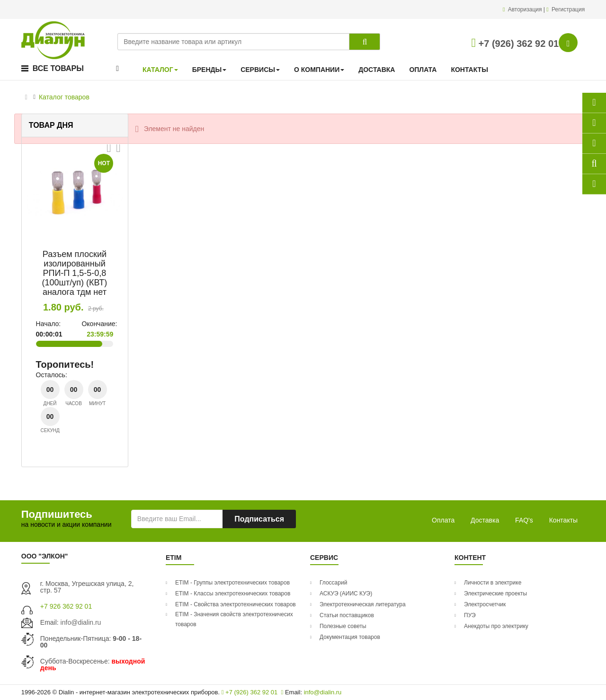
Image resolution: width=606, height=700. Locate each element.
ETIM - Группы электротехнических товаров (232, 583)
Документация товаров (350, 637)
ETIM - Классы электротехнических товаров (233, 594)
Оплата (443, 520)
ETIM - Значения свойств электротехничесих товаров (234, 619)
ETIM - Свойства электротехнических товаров (236, 604)
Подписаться (259, 519)
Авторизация (526, 9)
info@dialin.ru (81, 622)
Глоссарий (333, 583)
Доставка (485, 520)
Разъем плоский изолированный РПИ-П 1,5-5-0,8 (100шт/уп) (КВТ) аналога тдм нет (75, 273)
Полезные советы (343, 626)
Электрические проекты (495, 594)
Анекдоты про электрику (496, 626)
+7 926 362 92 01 (66, 606)
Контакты (563, 520)
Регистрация (568, 9)
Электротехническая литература (363, 604)
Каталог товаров (64, 97)
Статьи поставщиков (347, 615)
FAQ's (524, 520)
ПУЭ (470, 615)
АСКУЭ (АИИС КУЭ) (346, 594)
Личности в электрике (493, 583)
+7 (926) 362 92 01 (515, 44)
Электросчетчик (485, 604)
